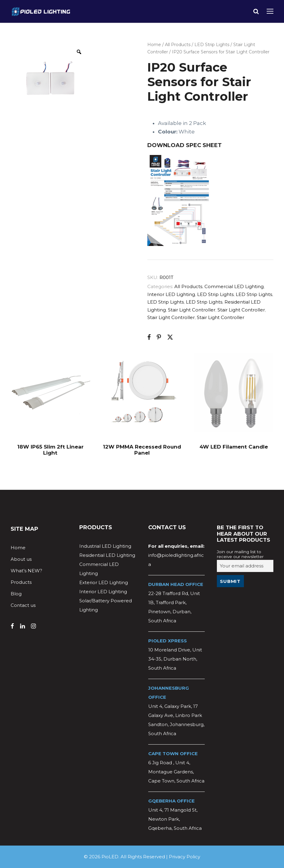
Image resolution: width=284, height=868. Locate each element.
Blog (16, 594)
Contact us (23, 605)
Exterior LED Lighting (104, 582)
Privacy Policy (185, 857)
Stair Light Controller (192, 310)
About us (21, 559)
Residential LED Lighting (107, 555)
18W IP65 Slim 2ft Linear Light (50, 450)
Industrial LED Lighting (105, 546)
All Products (178, 45)
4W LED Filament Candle (234, 447)
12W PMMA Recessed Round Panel (142, 450)
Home (154, 45)
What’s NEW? (26, 571)
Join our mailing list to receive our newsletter (240, 554)
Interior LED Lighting (171, 294)
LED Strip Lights (212, 45)
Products (21, 582)
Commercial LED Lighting (234, 286)
